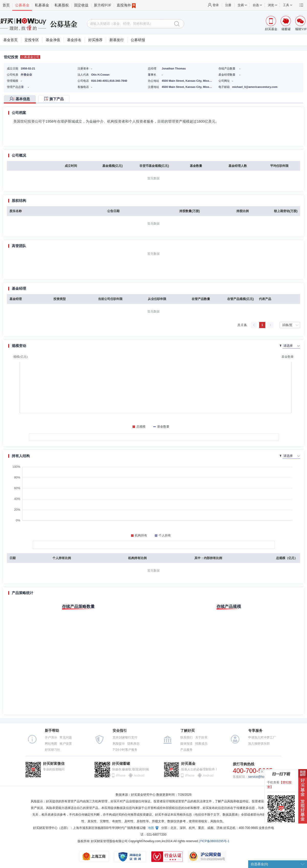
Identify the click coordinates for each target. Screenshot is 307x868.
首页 (6, 5)
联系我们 (187, 737)
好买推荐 (95, 40)
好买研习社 (52, 750)
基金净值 (53, 40)
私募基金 (42, 5)
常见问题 (66, 737)
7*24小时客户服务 (125, 750)
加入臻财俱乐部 (259, 744)
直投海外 (126, 5)
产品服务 (187, 750)
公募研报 (138, 40)
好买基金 (188, 764)
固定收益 (81, 5)
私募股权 (62, 5)
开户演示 (51, 737)
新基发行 (117, 40)
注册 (228, 5)
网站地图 (51, 744)
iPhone (121, 776)
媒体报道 (187, 744)
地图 (151, 828)
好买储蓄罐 (121, 764)
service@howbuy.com (263, 777)
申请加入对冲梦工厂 (262, 737)
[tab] (21, 99)
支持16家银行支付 (125, 737)
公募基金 (22, 5)
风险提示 (119, 744)
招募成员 (201, 744)
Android (139, 776)
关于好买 (201, 737)
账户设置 (66, 744)
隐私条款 (134, 744)
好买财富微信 (54, 764)
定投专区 (32, 40)
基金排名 (74, 40)
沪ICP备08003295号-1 (214, 841)
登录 (216, 5)
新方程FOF (103, 5)
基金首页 (10, 40)
